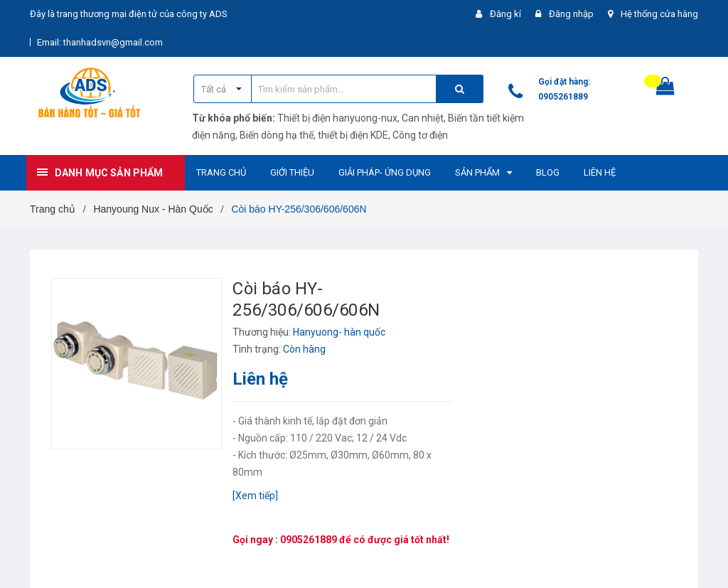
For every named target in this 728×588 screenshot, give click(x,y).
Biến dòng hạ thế (277, 135)
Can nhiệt (423, 118)
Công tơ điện (420, 135)
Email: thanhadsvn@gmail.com (100, 42)
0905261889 (563, 97)
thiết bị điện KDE (353, 135)
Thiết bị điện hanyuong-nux (337, 118)
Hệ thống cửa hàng (659, 14)
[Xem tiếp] (255, 496)
